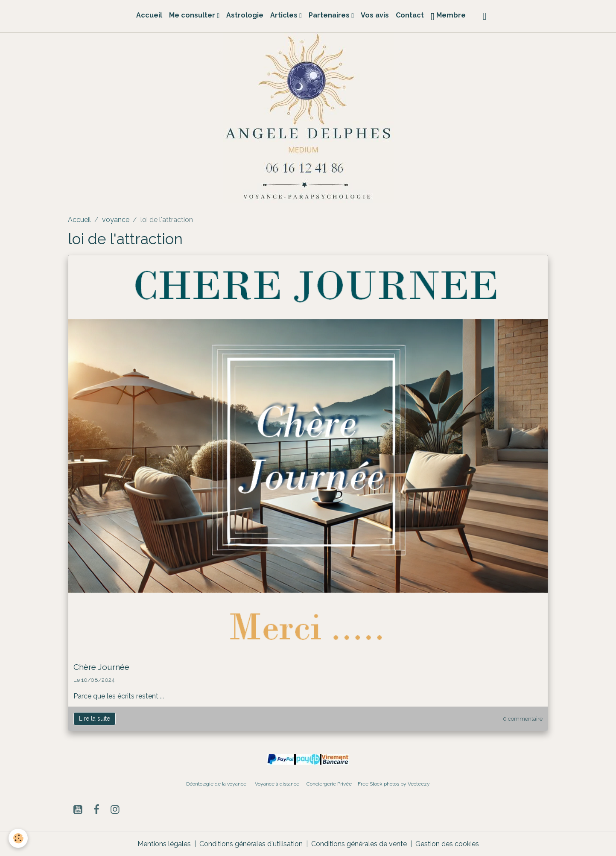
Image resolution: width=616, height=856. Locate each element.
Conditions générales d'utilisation (251, 844)
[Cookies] (18, 838)
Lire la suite (95, 719)
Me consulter (193, 15)
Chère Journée (101, 667)
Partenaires (330, 15)
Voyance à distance (279, 784)
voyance (116, 220)
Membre (448, 16)
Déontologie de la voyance (216, 784)
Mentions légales (164, 844)
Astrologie (245, 15)
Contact (410, 15)
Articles (285, 15)
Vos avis (375, 15)
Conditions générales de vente (359, 844)
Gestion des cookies (447, 844)
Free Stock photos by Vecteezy (394, 784)
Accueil (149, 15)
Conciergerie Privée (330, 784)
